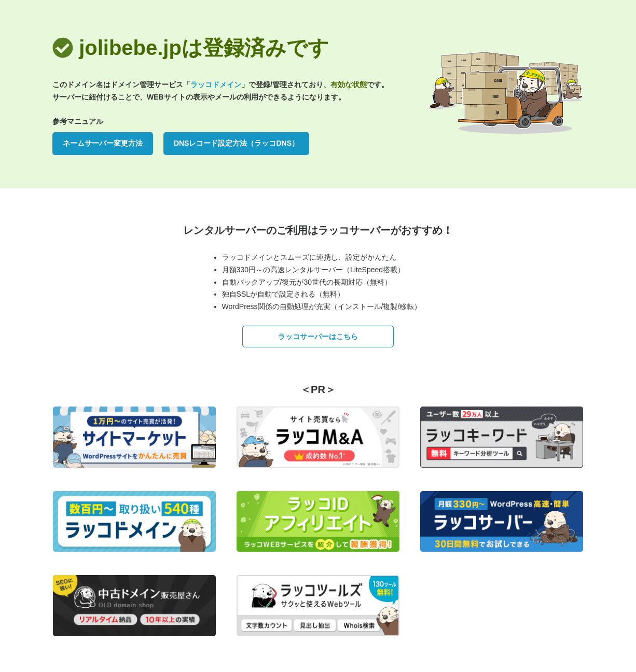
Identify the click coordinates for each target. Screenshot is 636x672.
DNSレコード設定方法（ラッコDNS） (236, 143)
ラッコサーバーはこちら (318, 337)
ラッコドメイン (216, 85)
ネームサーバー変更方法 (103, 143)
